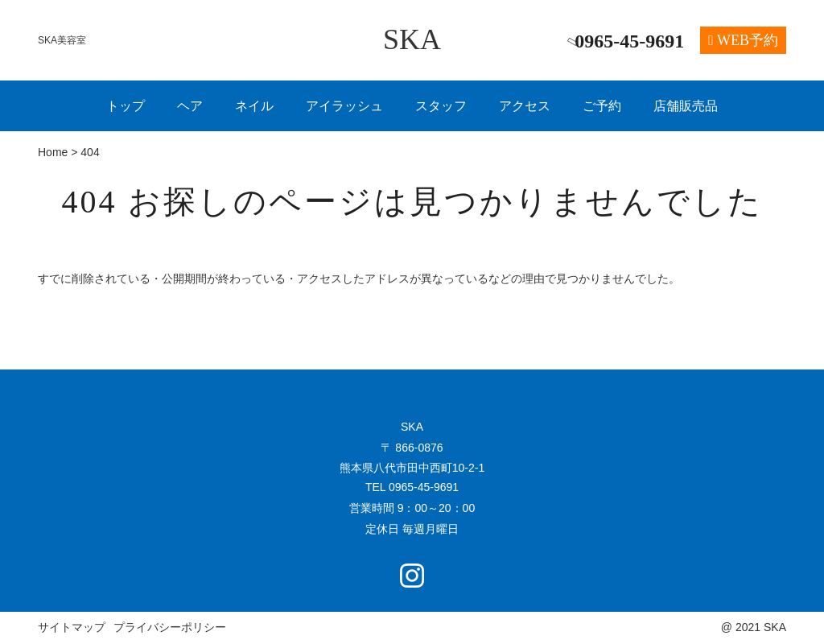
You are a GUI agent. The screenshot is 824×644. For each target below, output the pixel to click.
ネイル (254, 106)
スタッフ (441, 106)
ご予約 (602, 106)
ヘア (190, 106)
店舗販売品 (686, 106)
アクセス (525, 106)
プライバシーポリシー (170, 627)
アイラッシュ (344, 106)
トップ (126, 106)
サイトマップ (72, 627)
